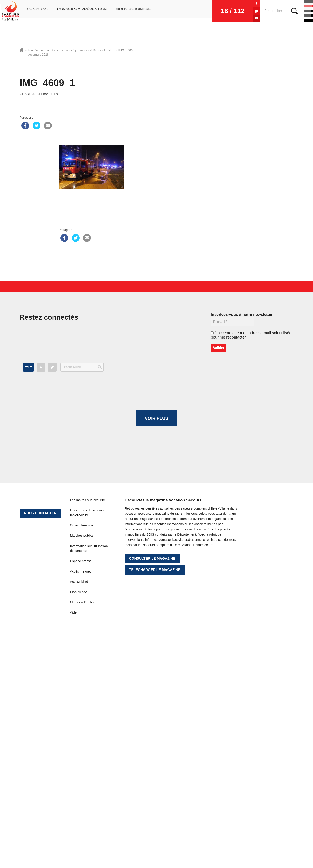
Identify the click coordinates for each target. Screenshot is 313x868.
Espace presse (81, 731)
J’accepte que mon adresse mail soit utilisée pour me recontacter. (251, 335)
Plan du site (78, 762)
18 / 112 (215, 11)
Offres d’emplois (82, 695)
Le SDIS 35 (36, 11)
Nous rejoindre (133, 11)
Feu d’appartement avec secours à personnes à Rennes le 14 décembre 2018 (69, 52)
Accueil (22, 50)
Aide (73, 783)
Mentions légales (82, 772)
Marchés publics (82, 706)
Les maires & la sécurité (87, 670)
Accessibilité (79, 752)
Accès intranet (80, 741)
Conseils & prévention (81, 11)
